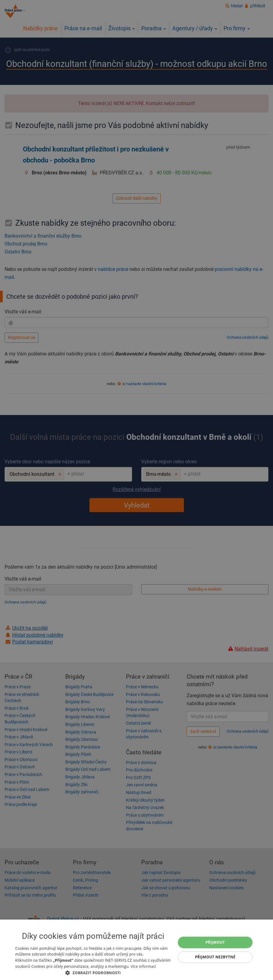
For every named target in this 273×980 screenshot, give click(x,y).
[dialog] (136, 950)
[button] (93, 973)
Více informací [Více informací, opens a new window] (143, 966)
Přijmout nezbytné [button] (215, 957)
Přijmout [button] (215, 942)
